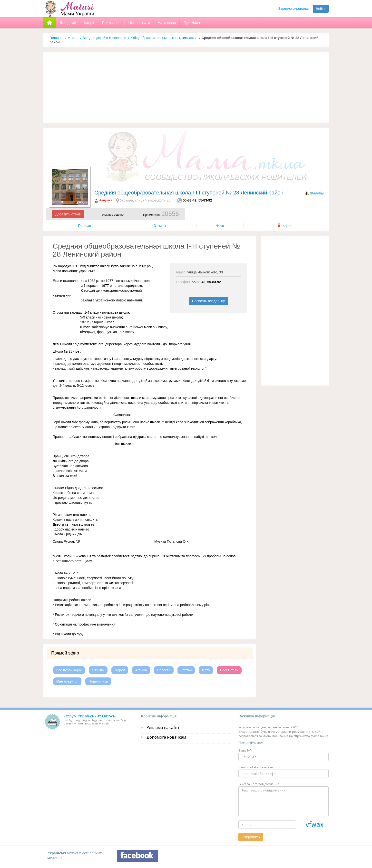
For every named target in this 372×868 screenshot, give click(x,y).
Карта (285, 226)
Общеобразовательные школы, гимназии (164, 38)
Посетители (229, 670)
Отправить (251, 837)
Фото (220, 226)
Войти (321, 9)
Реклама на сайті (163, 727)
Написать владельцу (208, 301)
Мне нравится (67, 681)
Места (73, 38)
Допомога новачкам (166, 737)
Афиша (141, 670)
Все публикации (69, 670)
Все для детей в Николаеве (104, 38)
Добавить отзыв (68, 214)
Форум (120, 670)
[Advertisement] (186, 87)
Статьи (186, 670)
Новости (164, 670)
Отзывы (160, 226)
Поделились (98, 681)
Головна (56, 38)
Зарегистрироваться (294, 9)
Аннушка (106, 200)
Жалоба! (317, 193)
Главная (84, 226)
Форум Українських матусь (89, 716)
